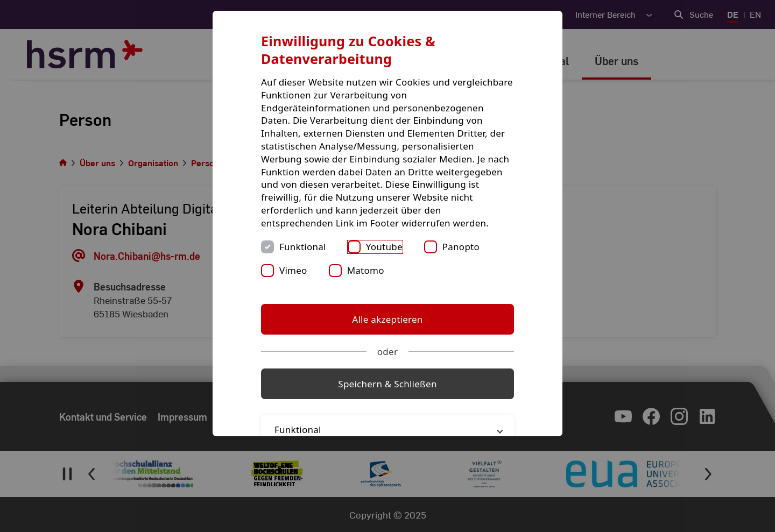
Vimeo (293, 270)
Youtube (384, 247)
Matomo (366, 270)
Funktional (303, 247)
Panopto (461, 247)
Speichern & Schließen (387, 384)
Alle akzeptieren (387, 319)
